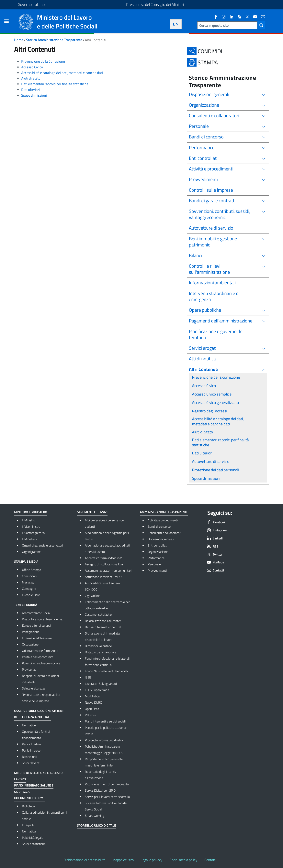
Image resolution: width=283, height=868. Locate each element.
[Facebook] (214, 17)
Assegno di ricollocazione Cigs (104, 564)
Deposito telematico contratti (104, 627)
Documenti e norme (30, 798)
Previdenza (29, 669)
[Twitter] (246, 17)
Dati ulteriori (30, 90)
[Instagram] (222, 17)
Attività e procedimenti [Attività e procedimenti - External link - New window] (171, 520)
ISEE (88, 677)
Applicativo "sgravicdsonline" (104, 558)
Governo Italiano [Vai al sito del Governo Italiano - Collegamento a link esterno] (31, 4)
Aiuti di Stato (31, 78)
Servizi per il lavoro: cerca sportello (107, 797)
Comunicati (29, 576)
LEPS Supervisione (97, 690)
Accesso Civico (32, 67)
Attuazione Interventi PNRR (103, 577)
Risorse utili (29, 757)
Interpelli (28, 825)
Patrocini (91, 715)
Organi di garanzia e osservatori (42, 545)
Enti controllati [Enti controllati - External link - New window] (171, 545)
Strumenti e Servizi (92, 512)
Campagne (29, 589)
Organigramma (32, 552)
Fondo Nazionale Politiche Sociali (106, 671)
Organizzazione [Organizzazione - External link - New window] (171, 551)
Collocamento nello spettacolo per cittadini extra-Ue (107, 605)
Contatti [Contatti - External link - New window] (210, 860)
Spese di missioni (34, 95)
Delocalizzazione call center (103, 621)
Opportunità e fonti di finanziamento (36, 735)
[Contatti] (261, 17)
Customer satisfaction (99, 614)
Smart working (95, 816)
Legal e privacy (152, 860)
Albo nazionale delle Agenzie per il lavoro (107, 536)
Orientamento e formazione (40, 651)
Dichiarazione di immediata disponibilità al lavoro (102, 636)
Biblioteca (28, 806)
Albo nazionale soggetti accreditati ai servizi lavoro (107, 548)
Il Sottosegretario (33, 533)
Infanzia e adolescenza (37, 638)
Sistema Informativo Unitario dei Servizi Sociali (106, 806)
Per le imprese (31, 750)
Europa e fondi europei (36, 625)
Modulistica (92, 696)
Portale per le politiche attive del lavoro (106, 731)
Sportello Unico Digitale (96, 825)
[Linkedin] (230, 17)
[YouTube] (254, 17)
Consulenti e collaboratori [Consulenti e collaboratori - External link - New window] (171, 532)
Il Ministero (29, 539)
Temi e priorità (26, 605)
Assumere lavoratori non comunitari (108, 570)
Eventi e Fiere (31, 595)
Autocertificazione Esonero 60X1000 (102, 586)
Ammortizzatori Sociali (37, 613)
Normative (29, 725)
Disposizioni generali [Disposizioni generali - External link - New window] (171, 539)
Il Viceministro (31, 526)
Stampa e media (26, 561)
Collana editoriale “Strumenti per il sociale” (44, 816)
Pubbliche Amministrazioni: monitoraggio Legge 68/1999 (104, 750)
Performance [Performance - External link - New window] (171, 558)
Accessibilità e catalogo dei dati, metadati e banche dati (62, 73)
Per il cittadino (31, 744)
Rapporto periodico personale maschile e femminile (104, 762)
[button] (261, 25)
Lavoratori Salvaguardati (101, 684)
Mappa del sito (123, 860)
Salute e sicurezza (34, 688)
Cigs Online (92, 596)
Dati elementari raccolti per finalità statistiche (55, 84)
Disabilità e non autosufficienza (42, 619)
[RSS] (238, 17)
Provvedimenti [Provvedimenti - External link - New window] (171, 570)
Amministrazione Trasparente (164, 512)
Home (19, 40)
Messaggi (28, 582)
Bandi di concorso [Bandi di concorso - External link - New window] (171, 526)
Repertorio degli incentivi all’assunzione (101, 775)
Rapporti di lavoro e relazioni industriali (40, 679)
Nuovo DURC (93, 702)
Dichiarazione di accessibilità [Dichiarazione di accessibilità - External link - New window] (84, 860)
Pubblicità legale (33, 838)
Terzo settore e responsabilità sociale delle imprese (41, 698)
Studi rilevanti (31, 763)
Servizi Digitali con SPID (100, 790)
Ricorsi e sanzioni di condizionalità (107, 784)
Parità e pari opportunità (38, 657)
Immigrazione (31, 632)
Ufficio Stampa (32, 570)
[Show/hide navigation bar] (6, 21)
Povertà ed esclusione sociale (41, 663)
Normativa (29, 831)
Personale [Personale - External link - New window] (171, 564)
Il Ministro (28, 520)
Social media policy (183, 860)
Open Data (92, 709)
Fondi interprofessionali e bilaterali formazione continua (107, 662)
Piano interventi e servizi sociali (105, 721)
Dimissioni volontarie (98, 646)
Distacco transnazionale (101, 652)
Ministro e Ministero (31, 512)
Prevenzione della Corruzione (43, 61)
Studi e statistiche (34, 844)
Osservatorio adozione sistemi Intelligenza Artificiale (39, 714)
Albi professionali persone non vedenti (104, 523)
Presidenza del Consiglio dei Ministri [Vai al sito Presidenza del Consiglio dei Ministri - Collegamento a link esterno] (155, 4)
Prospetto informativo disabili (104, 740)
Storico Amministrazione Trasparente (54, 40)
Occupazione (30, 644)
